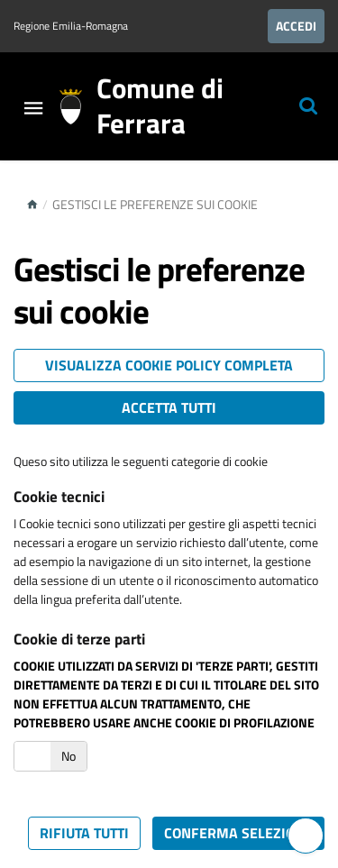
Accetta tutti (169, 407)
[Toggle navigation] (33, 110)
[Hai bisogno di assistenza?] (306, 836)
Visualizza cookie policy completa (169, 365)
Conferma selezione (238, 833)
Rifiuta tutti (84, 833)
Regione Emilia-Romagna (71, 26)
